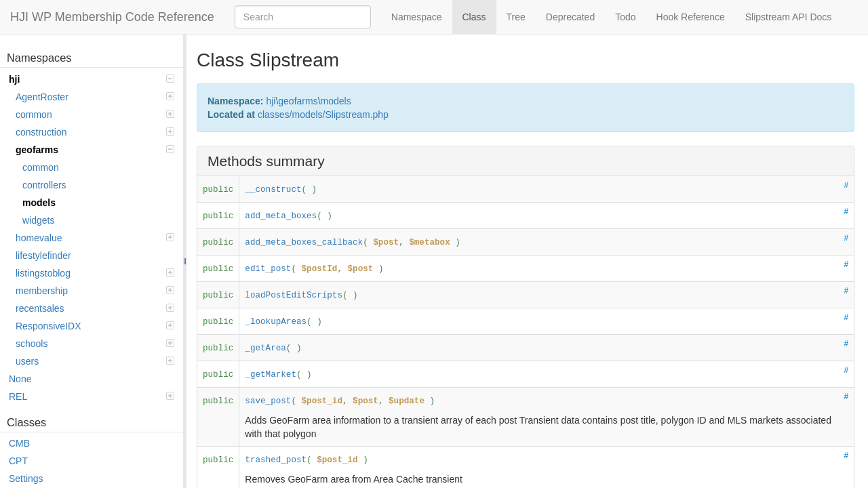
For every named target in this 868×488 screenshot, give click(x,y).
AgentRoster (95, 97)
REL (92, 396)
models (39, 203)
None (20, 379)
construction (95, 132)
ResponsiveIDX (95, 326)
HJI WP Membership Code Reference (112, 17)
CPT (18, 461)
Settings (26, 479)
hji (92, 79)
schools (95, 344)
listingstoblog (95, 273)
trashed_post (276, 460)
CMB (19, 443)
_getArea (265, 348)
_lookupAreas (276, 322)
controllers (44, 185)
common (95, 115)
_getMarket (271, 375)
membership (95, 291)
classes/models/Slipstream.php (323, 115)
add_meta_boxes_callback (304, 243)
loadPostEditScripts (294, 296)
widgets (38, 220)
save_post (268, 401)
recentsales (95, 308)
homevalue (95, 238)
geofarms (95, 150)
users (95, 361)
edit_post (268, 269)
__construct (273, 190)
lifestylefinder (43, 256)
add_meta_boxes (281, 216)
